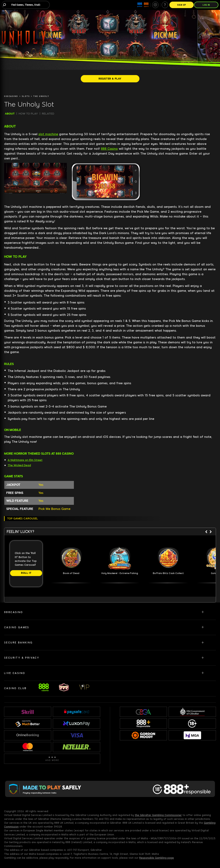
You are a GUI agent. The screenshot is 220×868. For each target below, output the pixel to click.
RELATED (48, 114)
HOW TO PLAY (28, 114)
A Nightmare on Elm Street (25, 460)
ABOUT (10, 114)
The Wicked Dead (19, 465)
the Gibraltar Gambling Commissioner (158, 815)
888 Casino (109, 149)
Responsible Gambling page (157, 858)
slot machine (48, 134)
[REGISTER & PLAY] (110, 79)
